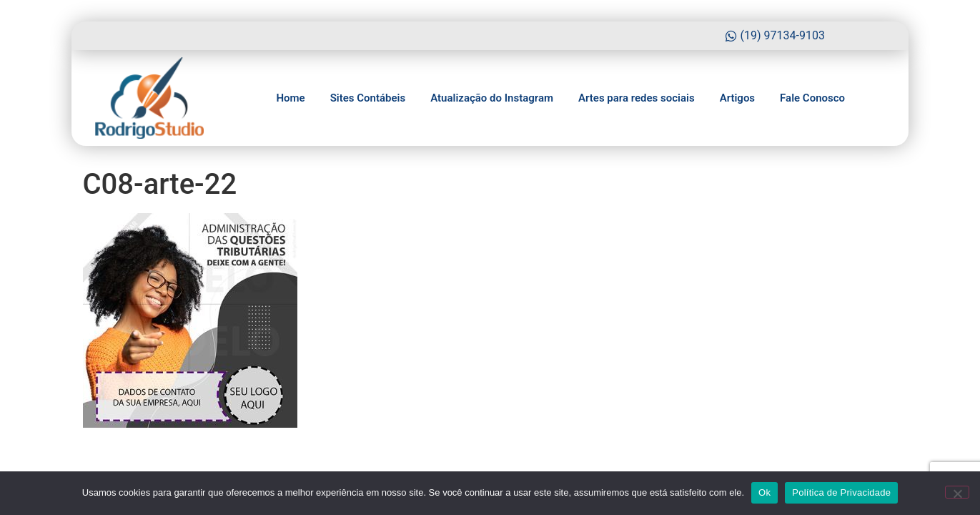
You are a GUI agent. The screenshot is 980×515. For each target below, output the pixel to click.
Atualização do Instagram (492, 98)
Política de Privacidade (841, 492)
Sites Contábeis (368, 98)
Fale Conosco (812, 98)
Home (290, 98)
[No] (957, 492)
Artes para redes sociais (637, 98)
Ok (764, 492)
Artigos (737, 98)
